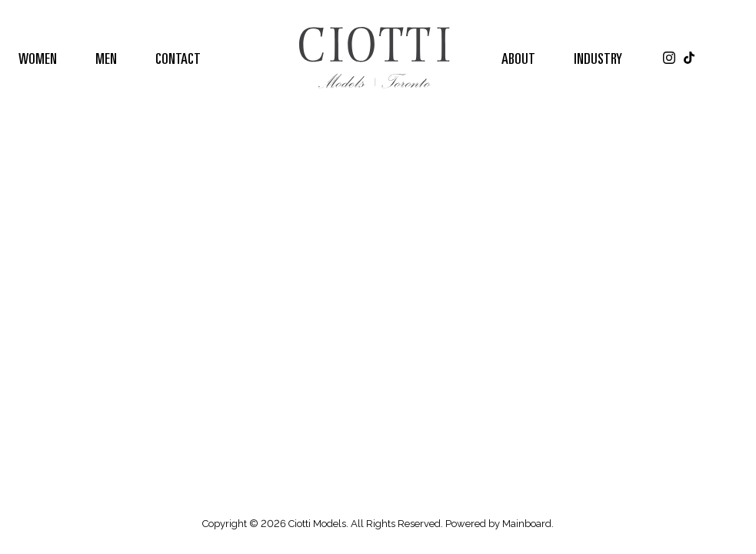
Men (106, 58)
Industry (598, 58)
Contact (178, 58)
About (518, 58)
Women (38, 58)
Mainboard (527, 524)
